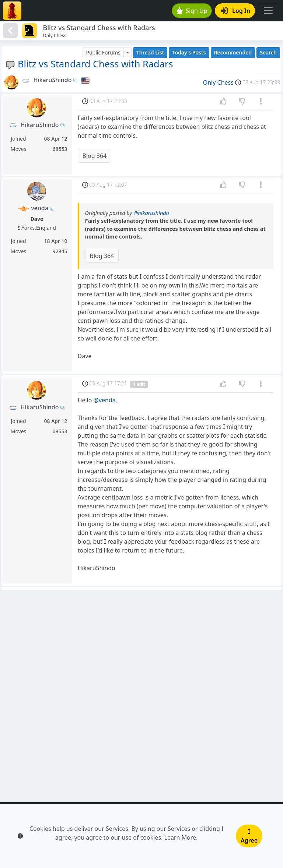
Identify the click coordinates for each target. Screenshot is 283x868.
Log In (236, 11)
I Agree (249, 836)
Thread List (150, 52)
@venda (105, 400)
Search (268, 52)
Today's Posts (189, 52)
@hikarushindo (151, 213)
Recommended (233, 52)
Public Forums (103, 52)
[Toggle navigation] (268, 11)
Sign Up (192, 11)
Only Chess (218, 82)
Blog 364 (95, 156)
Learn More (180, 837)
